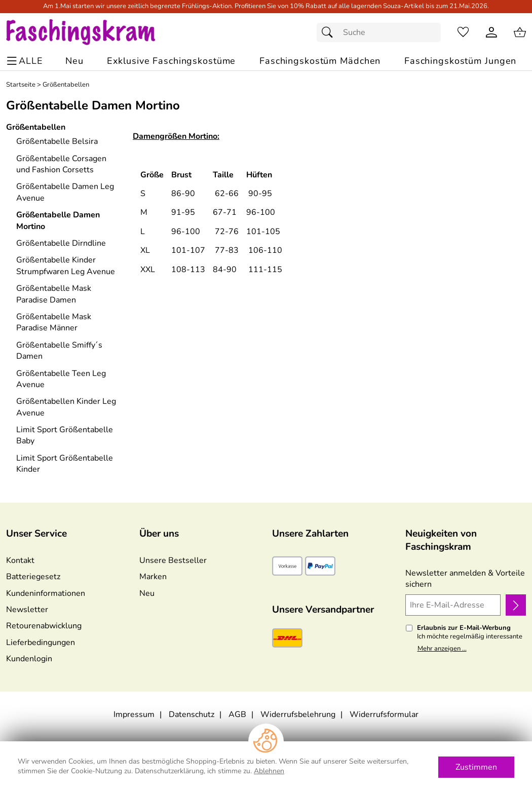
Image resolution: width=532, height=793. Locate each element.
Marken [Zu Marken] (153, 577)
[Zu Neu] (74, 61)
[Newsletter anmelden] (516, 605)
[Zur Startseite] (90, 32)
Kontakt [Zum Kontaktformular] (20, 560)
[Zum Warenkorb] (520, 32)
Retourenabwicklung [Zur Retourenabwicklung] (44, 626)
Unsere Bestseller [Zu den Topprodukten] (173, 560)
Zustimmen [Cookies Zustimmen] (476, 767)
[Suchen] (330, 32)
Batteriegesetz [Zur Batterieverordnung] (33, 577)
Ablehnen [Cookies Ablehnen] (269, 771)
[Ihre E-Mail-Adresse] (453, 605)
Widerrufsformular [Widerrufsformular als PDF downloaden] (384, 714)
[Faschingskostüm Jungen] (460, 61)
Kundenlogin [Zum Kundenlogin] (29, 659)
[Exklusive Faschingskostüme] (171, 61)
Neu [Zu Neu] (147, 593)
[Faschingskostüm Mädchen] (320, 61)
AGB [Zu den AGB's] (237, 714)
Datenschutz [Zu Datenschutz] (192, 714)
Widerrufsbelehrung (298, 714)
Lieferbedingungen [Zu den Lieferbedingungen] (41, 643)
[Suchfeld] (379, 32)
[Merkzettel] (463, 32)
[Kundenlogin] (491, 32)
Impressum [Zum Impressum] (134, 714)
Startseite (21, 85)
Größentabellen (66, 85)
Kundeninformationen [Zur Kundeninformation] (46, 593)
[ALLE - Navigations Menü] (26, 61)
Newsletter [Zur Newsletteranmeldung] (27, 610)
